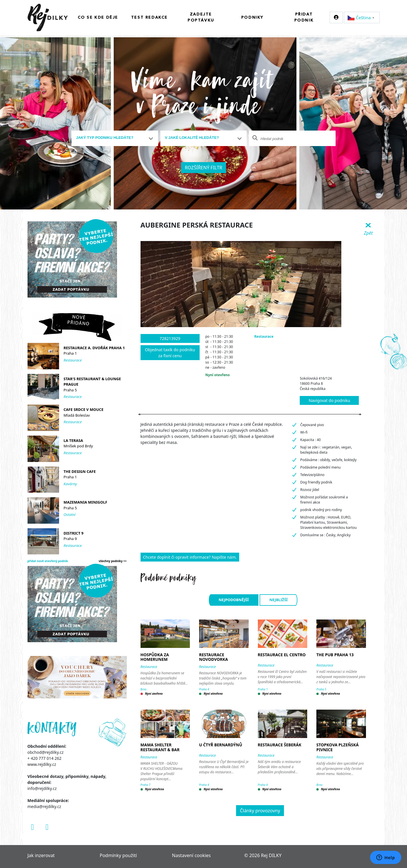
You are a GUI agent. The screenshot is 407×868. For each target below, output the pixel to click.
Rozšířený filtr (203, 168)
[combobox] (115, 138)
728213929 (170, 338)
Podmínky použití (118, 855)
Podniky (252, 18)
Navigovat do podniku (329, 400)
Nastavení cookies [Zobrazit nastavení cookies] (191, 855)
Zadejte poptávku (201, 17)
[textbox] (112, 138)
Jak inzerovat (41, 855)
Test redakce (149, 18)
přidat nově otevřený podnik (48, 561)
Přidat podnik (304, 17)
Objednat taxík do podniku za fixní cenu (170, 353)
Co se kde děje (98, 18)
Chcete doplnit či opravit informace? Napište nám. (190, 557)
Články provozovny (260, 811)
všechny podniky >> (113, 561)
